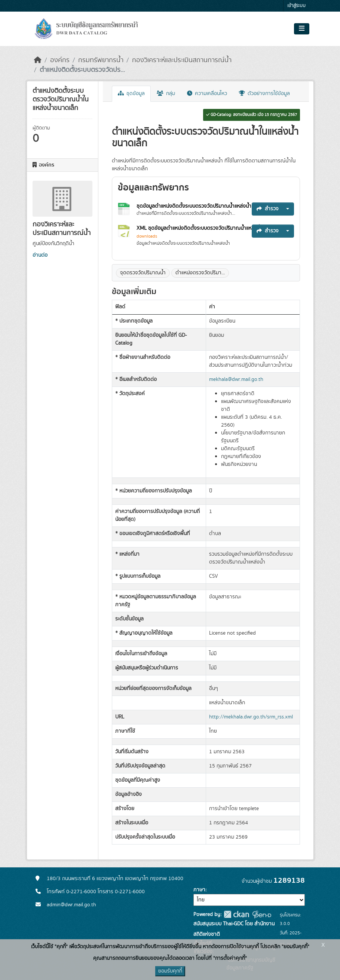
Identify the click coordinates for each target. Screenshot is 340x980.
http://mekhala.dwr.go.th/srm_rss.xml (251, 717)
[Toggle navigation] (302, 29)
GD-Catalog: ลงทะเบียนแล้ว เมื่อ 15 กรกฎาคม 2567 (252, 115)
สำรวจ (268, 209)
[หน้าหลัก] (38, 60)
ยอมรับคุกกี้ (170, 971)
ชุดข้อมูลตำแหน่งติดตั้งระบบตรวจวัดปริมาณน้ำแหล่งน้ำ (195, 206)
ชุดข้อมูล (131, 94)
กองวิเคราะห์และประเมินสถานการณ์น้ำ (182, 60)
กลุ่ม (166, 94)
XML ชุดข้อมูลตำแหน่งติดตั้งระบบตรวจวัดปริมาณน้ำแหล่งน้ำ (200, 228)
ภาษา (199, 890)
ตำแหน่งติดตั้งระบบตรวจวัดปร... (82, 70)
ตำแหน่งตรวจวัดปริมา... (200, 273)
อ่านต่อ (40, 255)
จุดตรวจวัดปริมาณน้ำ (143, 273)
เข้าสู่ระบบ (296, 6)
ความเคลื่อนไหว (207, 94)
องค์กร (60, 60)
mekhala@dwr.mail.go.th (236, 379)
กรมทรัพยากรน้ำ (101, 60)
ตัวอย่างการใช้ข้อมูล (264, 94)
